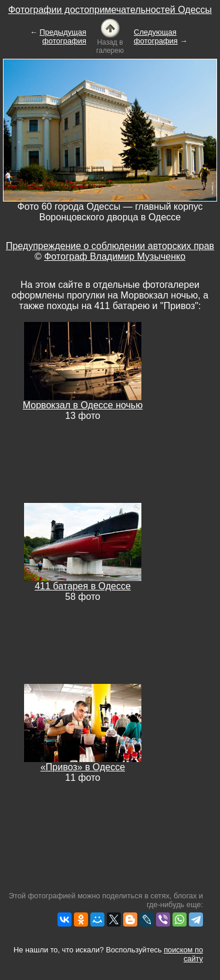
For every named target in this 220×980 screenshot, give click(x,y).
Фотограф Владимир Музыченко (115, 256)
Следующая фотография (156, 36)
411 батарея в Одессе (83, 586)
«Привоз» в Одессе (83, 767)
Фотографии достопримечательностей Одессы (110, 10)
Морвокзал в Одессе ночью (83, 405)
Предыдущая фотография (63, 36)
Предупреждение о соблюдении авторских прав (110, 246)
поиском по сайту (183, 954)
